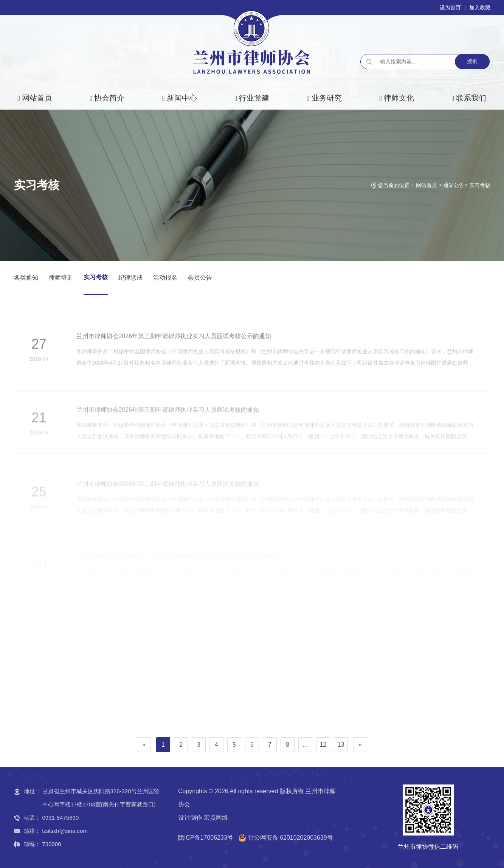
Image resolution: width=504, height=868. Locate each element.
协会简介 (109, 98)
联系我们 (471, 98)
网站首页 (37, 98)
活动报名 (165, 278)
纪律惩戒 (130, 278)
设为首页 (450, 8)
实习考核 (480, 185)
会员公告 (200, 278)
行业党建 (254, 98)
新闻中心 (182, 98)
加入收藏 (480, 8)
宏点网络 (216, 818)
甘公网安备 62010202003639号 (291, 838)
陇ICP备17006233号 (206, 838)
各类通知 (26, 278)
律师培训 (61, 278)
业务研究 (327, 98)
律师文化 (399, 98)
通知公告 (454, 185)
